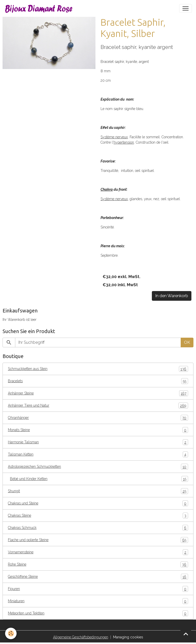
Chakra (107, 189)
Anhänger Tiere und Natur (98, 406)
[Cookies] (11, 633)
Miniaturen (98, 601)
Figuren (98, 589)
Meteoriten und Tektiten (98, 613)
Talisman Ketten (98, 454)
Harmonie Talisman (98, 442)
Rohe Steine (98, 564)
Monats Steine (98, 430)
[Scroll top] (186, 634)
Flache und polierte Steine (98, 540)
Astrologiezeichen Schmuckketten (98, 467)
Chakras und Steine (98, 503)
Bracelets (98, 381)
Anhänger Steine (98, 393)
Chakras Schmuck (98, 528)
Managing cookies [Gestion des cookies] (128, 637)
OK (187, 342)
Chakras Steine (98, 516)
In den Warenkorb (172, 296)
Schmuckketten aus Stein (98, 369)
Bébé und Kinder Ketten (99, 479)
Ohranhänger (98, 418)
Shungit (98, 491)
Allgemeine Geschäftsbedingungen (81, 637)
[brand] (40, 8)
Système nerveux (114, 137)
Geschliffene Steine (98, 577)
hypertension (124, 142)
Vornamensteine (98, 552)
